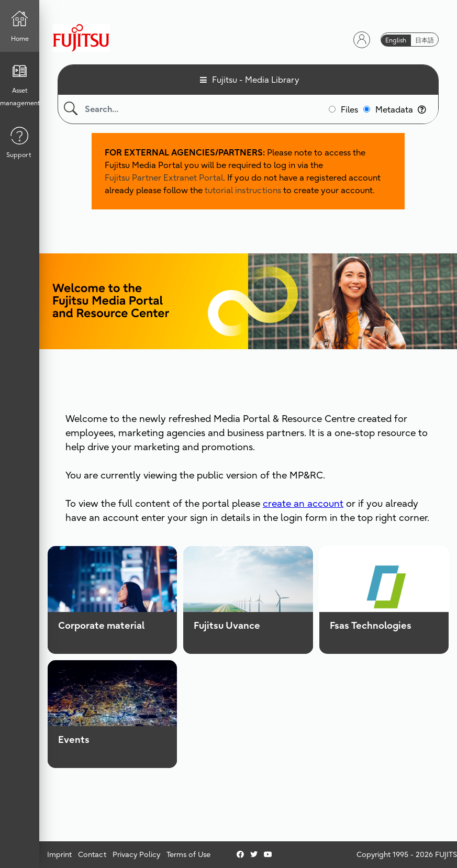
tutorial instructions (243, 190)
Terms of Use (188, 854)
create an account (303, 503)
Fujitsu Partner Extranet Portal (164, 177)
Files (349, 109)
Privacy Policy (136, 854)
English (396, 40)
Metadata (401, 109)
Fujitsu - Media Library (256, 80)
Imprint (59, 854)
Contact (92, 854)
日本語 (425, 40)
